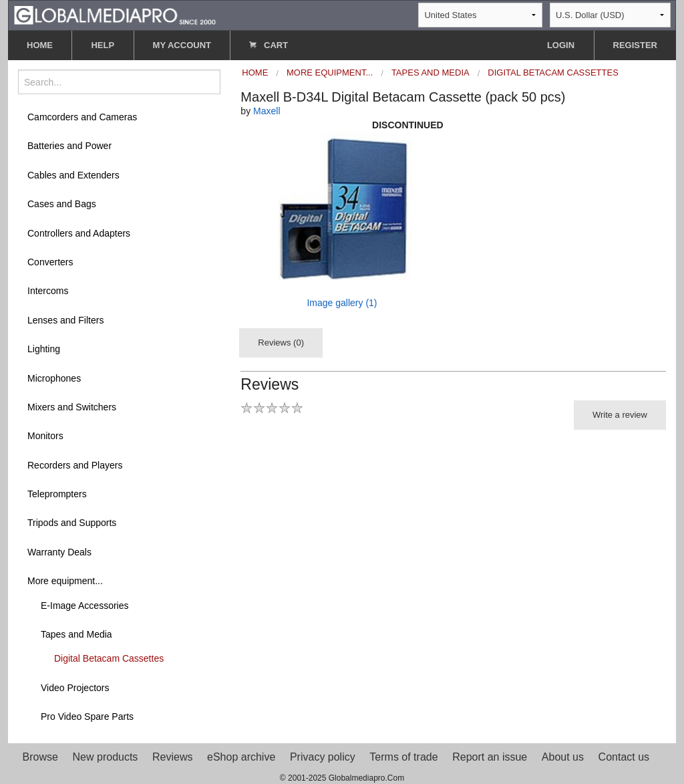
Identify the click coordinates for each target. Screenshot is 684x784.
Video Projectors (75, 688)
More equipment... (65, 581)
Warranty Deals (59, 552)
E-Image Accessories (85, 606)
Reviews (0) (281, 343)
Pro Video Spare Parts (87, 716)
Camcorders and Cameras (82, 117)
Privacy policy (323, 757)
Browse (40, 757)
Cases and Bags (62, 204)
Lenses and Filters (65, 320)
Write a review (620, 415)
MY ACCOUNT (182, 45)
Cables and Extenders (73, 175)
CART (269, 45)
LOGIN (561, 45)
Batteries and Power (69, 146)
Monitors (45, 436)
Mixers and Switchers (72, 407)
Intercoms (48, 291)
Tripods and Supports (72, 523)
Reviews (172, 757)
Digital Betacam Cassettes (109, 658)
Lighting (44, 349)
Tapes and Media (76, 634)
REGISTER (635, 45)
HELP (103, 45)
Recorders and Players (75, 465)
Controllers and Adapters (79, 233)
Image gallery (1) (342, 303)
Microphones (54, 378)
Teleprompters (57, 494)
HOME (40, 45)
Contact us (624, 757)
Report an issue (490, 757)
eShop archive (241, 757)
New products (106, 757)
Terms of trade (403, 757)
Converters (50, 262)
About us (563, 757)
